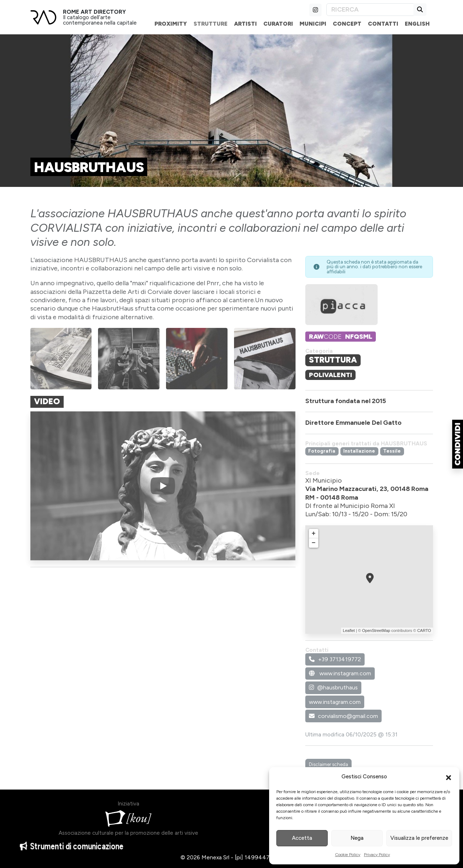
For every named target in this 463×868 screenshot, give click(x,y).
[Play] (163, 486)
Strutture (211, 24)
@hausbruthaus (333, 687)
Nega (357, 838)
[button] (449, 777)
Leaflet (349, 630)
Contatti (383, 24)
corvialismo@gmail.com (343, 716)
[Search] (370, 10)
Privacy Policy (377, 855)
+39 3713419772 (335, 659)
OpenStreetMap (376, 630)
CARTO (424, 630)
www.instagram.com (340, 673)
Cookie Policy (348, 855)
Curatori (278, 24)
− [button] (314, 543)
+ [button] (314, 534)
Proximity (171, 24)
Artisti (245, 24)
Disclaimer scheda (328, 764)
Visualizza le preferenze (419, 838)
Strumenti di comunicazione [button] (72, 851)
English (417, 24)
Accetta (302, 838)
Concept (347, 24)
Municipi (313, 24)
